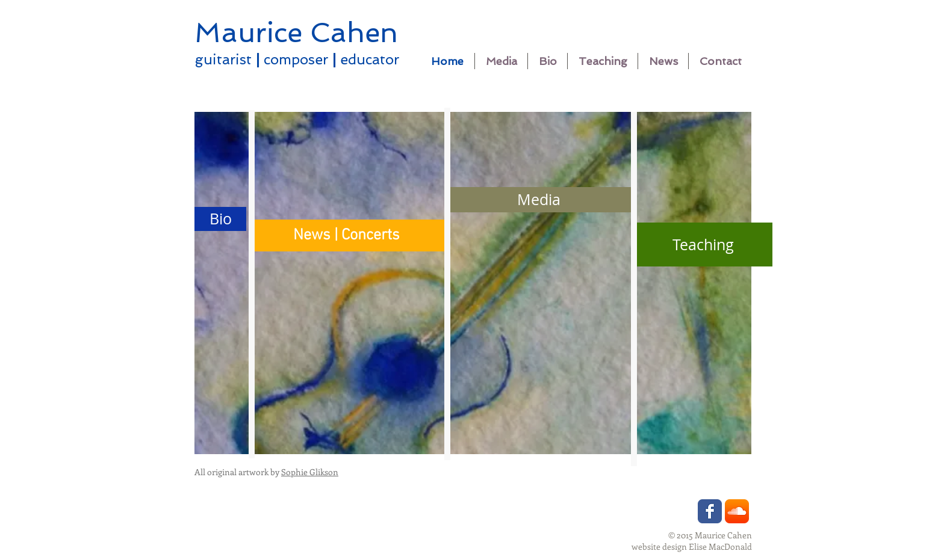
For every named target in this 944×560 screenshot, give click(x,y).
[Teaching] (703, 245)
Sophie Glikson (310, 472)
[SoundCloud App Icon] (737, 511)
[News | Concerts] (346, 235)
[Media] (539, 200)
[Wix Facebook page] (710, 511)
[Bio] (220, 219)
